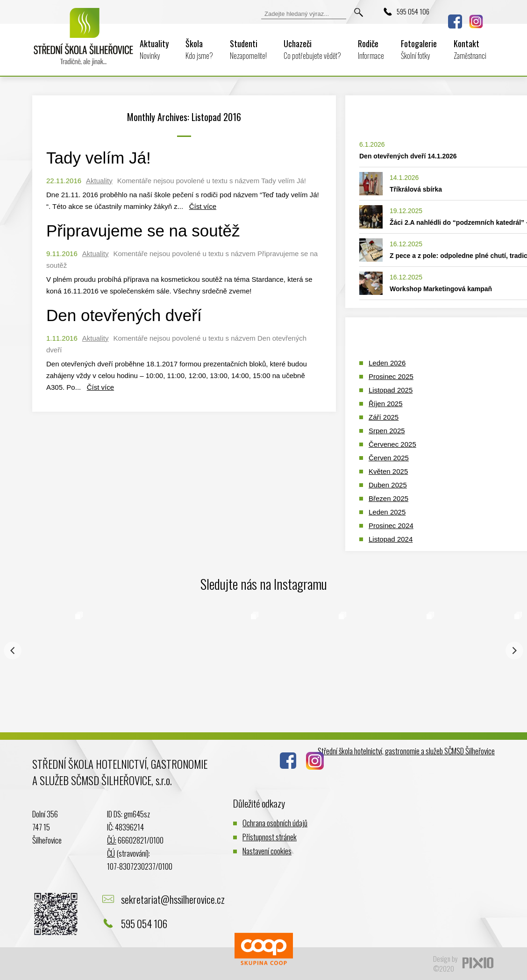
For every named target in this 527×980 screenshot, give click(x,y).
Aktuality (154, 49)
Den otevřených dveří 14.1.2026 (408, 156)
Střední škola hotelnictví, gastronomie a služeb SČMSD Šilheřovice (406, 751)
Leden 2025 (387, 512)
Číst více (203, 206)
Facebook (455, 21)
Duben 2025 (388, 485)
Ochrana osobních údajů (275, 823)
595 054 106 (413, 11)
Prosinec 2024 (391, 526)
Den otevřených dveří (124, 315)
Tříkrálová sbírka (416, 189)
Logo (84, 43)
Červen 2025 (389, 458)
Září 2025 (384, 417)
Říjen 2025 (386, 404)
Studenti (248, 49)
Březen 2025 (388, 498)
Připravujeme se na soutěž (143, 231)
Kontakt (470, 49)
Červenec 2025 (392, 444)
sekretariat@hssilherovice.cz (173, 899)
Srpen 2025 (387, 431)
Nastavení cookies (267, 851)
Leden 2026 (387, 363)
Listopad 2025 (391, 390)
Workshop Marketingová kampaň (441, 289)
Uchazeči (312, 49)
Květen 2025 (388, 471)
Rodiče (371, 49)
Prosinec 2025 (391, 376)
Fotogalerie (419, 49)
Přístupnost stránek (270, 837)
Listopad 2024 (391, 539)
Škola (199, 49)
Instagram (476, 21)
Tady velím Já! (99, 158)
